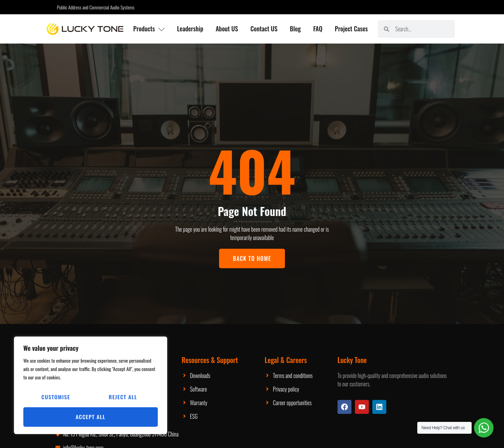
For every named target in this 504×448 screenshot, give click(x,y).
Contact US (264, 29)
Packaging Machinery (227, 375)
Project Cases (352, 29)
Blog (296, 29)
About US (227, 29)
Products (149, 29)
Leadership (190, 29)
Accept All (91, 417)
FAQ (318, 29)
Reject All (123, 397)
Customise (56, 397)
